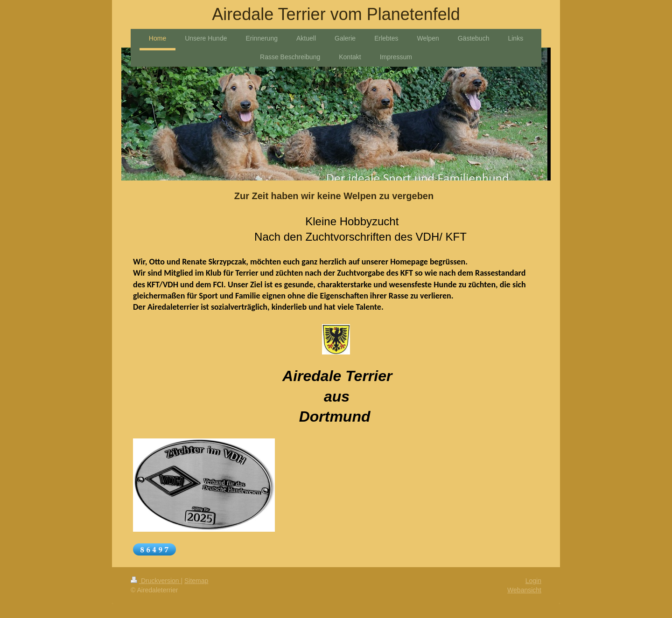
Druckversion (156, 581)
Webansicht (524, 590)
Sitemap (196, 581)
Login (533, 581)
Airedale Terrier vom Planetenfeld (336, 14)
